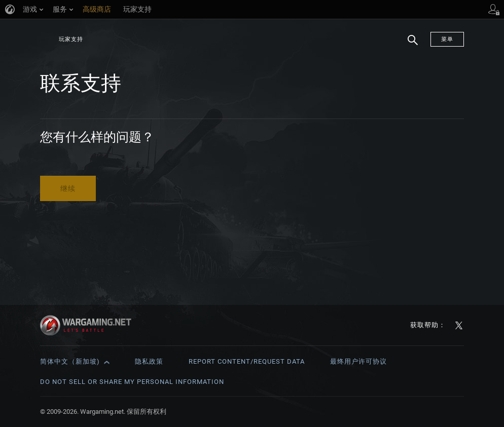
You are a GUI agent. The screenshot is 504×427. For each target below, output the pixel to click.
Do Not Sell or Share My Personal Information (132, 382)
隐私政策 (149, 361)
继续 (68, 188)
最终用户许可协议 (358, 361)
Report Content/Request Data (247, 361)
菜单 (447, 39)
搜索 (409, 45)
